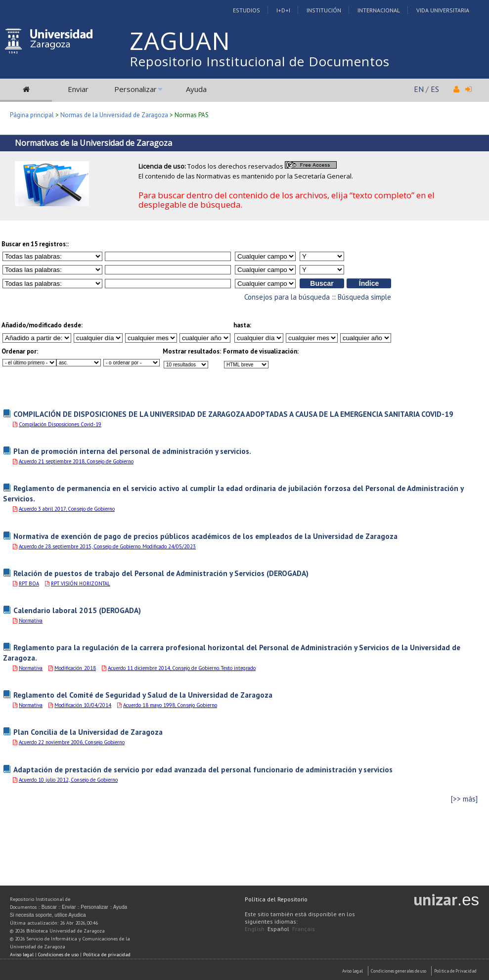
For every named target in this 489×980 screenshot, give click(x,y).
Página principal (32, 115)
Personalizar (135, 89)
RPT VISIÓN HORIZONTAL (81, 583)
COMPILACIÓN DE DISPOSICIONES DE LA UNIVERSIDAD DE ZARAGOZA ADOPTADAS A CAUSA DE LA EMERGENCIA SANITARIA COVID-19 (233, 414)
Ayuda (196, 89)
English (255, 929)
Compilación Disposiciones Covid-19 (60, 424)
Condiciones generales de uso (399, 971)
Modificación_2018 (75, 668)
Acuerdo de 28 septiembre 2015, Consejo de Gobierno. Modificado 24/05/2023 (107, 546)
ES (435, 89)
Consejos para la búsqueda (287, 297)
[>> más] (464, 799)
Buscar (49, 907)
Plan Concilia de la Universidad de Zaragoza (88, 732)
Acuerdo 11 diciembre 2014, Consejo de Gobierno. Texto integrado (182, 668)
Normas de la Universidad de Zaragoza (114, 115)
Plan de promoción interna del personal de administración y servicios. (132, 451)
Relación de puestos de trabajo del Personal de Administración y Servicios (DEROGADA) (161, 573)
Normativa (31, 621)
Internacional (379, 10)
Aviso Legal (353, 971)
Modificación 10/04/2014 (83, 705)
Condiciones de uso (58, 955)
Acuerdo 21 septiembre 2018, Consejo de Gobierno (76, 461)
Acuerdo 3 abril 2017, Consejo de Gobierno (67, 509)
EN (419, 89)
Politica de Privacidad (455, 971)
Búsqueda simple (364, 297)
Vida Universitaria (443, 10)
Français (304, 929)
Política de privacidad (107, 955)
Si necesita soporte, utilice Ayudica (48, 915)
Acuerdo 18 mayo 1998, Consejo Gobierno (170, 705)
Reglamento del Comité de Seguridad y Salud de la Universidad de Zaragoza (143, 695)
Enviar (78, 89)
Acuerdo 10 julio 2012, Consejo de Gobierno (68, 780)
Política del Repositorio (276, 899)
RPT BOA (29, 583)
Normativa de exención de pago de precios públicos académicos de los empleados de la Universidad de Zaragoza (205, 536)
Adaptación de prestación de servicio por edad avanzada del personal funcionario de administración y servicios (203, 769)
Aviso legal (22, 955)
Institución (324, 10)
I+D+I (283, 10)
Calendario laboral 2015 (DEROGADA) (77, 610)
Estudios (246, 10)
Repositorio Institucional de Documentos (260, 61)
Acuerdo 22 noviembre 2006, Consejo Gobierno (72, 742)
